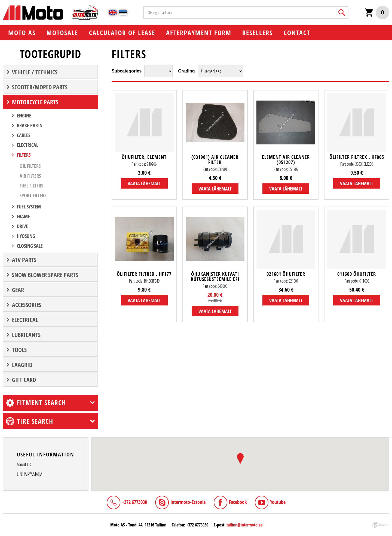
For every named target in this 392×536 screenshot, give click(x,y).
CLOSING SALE (30, 246)
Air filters (30, 176)
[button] (240, 459)
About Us (24, 464)
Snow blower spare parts (45, 275)
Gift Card (24, 380)
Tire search (35, 421)
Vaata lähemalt (144, 183)
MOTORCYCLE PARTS (35, 102)
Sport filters (33, 195)
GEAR (18, 290)
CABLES (24, 135)
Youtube (278, 502)
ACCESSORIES (27, 305)
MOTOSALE (62, 33)
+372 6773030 (134, 502)
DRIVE (22, 226)
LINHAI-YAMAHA (30, 474)
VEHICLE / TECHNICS (35, 72)
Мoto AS (22, 33)
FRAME (23, 216)
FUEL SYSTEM (29, 207)
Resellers (258, 33)
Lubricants (26, 335)
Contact (297, 33)
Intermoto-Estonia (188, 502)
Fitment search (41, 402)
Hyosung (26, 236)
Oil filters (30, 166)
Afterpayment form (199, 33)
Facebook (238, 502)
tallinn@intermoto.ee (244, 525)
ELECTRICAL (27, 145)
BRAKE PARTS (29, 125)
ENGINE (24, 116)
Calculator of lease (122, 33)
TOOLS (19, 350)
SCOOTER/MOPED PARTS (40, 87)
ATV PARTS (24, 260)
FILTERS (24, 155)
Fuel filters (31, 186)
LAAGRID (22, 365)
